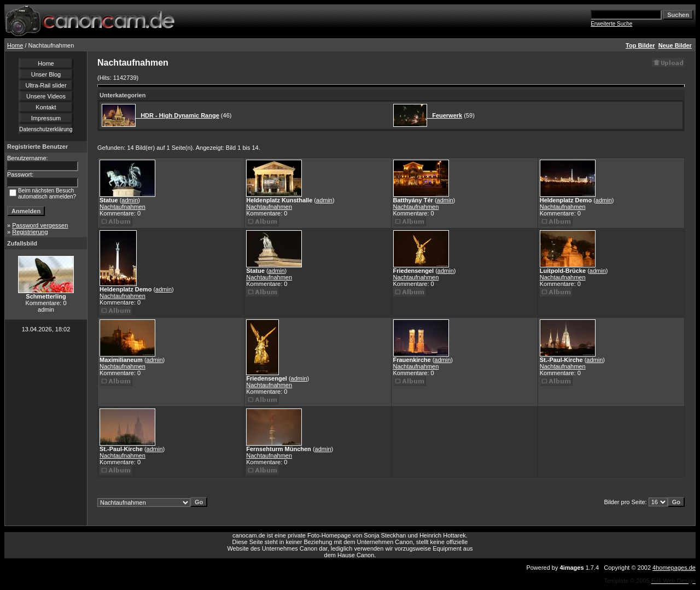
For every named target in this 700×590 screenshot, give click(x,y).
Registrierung (30, 232)
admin (130, 200)
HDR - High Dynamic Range (177, 115)
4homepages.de (674, 568)
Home (15, 45)
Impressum (46, 118)
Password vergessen (40, 225)
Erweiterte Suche (611, 24)
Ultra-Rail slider (46, 85)
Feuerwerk (445, 115)
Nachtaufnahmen (122, 207)
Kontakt (46, 107)
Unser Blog (46, 74)
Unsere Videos (46, 96)
